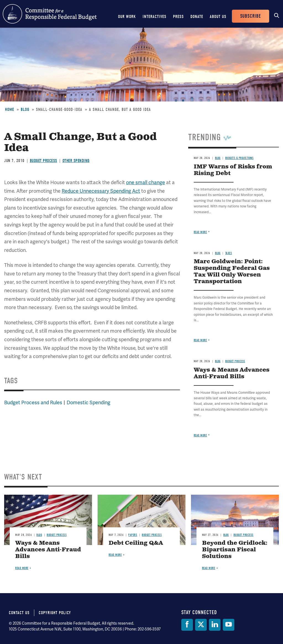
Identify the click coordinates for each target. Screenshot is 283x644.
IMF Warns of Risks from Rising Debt (233, 170)
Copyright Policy (55, 613)
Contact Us (19, 613)
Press (178, 17)
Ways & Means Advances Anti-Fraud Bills (232, 373)
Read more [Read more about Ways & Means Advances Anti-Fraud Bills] (200, 435)
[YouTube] (229, 625)
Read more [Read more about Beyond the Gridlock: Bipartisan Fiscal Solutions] (209, 568)
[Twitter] (201, 625)
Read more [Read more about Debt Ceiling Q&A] (115, 555)
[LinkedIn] (215, 625)
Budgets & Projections (239, 158)
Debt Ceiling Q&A (136, 543)
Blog (25, 109)
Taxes (229, 253)
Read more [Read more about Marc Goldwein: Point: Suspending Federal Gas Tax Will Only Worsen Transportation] (200, 340)
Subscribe (251, 16)
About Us (218, 17)
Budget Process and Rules (33, 403)
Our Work (127, 17)
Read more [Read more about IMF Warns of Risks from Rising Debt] (200, 232)
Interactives (154, 17)
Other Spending (76, 161)
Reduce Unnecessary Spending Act (101, 191)
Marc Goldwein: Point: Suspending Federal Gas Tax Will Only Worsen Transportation (232, 272)
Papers (133, 535)
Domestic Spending (88, 403)
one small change (146, 182)
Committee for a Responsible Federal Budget (50, 14)
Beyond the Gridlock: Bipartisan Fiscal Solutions (235, 550)
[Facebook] (187, 625)
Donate (197, 17)
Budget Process (44, 161)
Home (10, 109)
